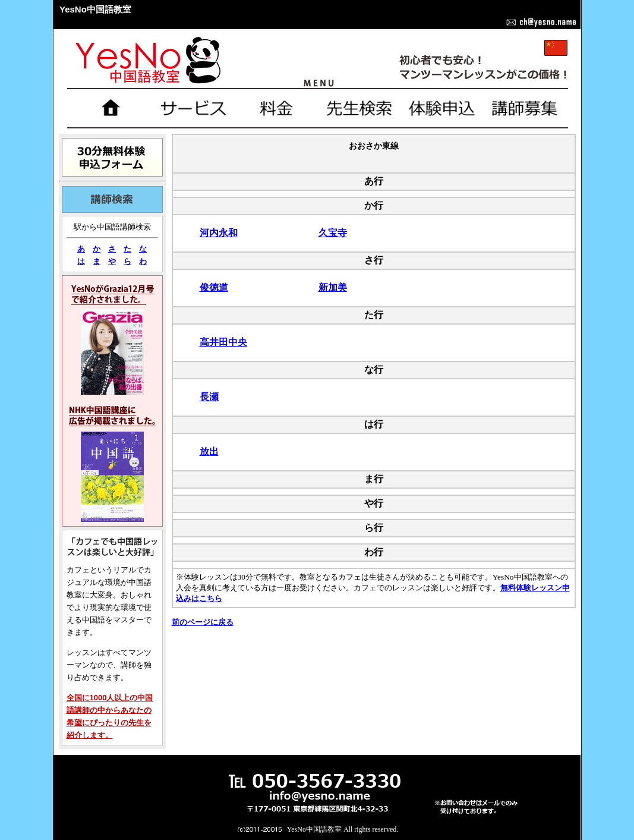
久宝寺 (333, 233)
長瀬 (209, 397)
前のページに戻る (203, 622)
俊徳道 (214, 287)
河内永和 (219, 233)
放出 (209, 452)
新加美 (333, 287)
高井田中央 (223, 342)
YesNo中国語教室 (314, 829)
